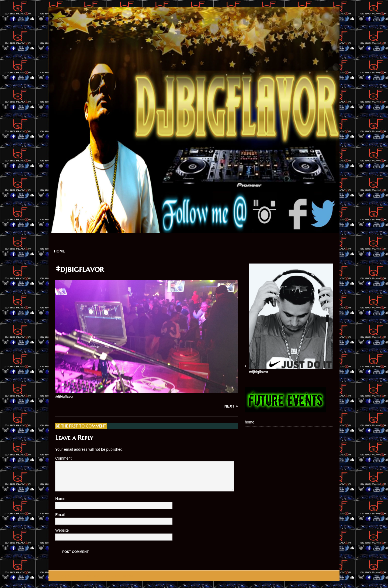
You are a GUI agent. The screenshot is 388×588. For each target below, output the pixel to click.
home (60, 251)
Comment (63, 458)
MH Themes (124, 576)
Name (61, 499)
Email (60, 515)
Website (62, 530)
